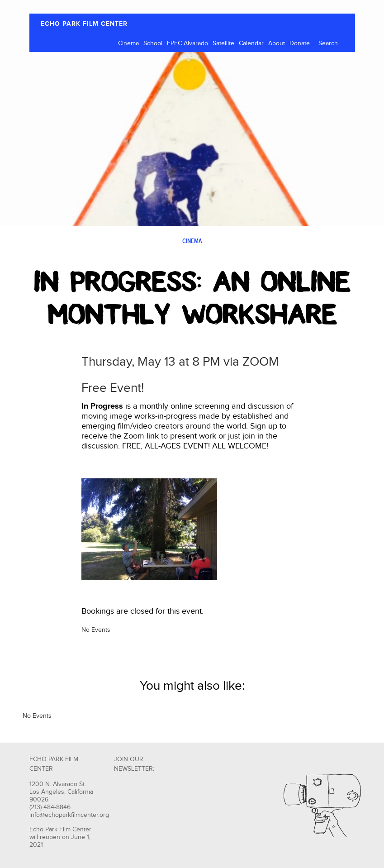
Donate (300, 43)
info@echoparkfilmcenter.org (69, 815)
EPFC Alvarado (187, 43)
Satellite (223, 43)
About (277, 43)
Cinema (128, 43)
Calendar (251, 43)
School (153, 43)
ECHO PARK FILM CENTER (84, 24)
